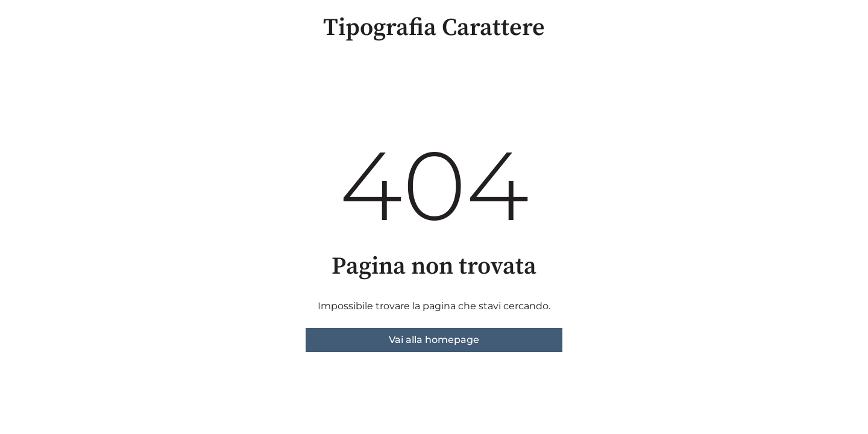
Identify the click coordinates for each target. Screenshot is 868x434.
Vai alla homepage (434, 340)
